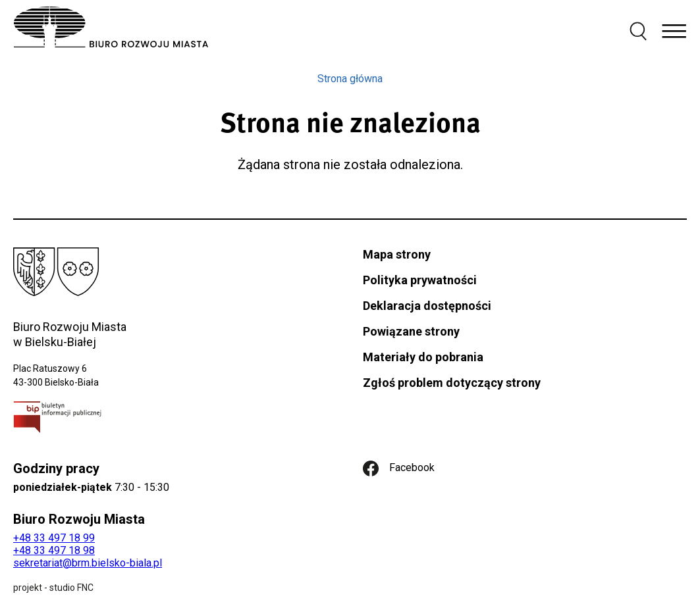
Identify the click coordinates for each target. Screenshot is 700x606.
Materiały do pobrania (423, 357)
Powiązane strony (411, 331)
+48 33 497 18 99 (54, 538)
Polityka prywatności (420, 280)
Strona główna (350, 79)
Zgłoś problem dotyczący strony (452, 383)
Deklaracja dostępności (427, 306)
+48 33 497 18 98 (54, 550)
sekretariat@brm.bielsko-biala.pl (88, 563)
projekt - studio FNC (53, 588)
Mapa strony (397, 254)
